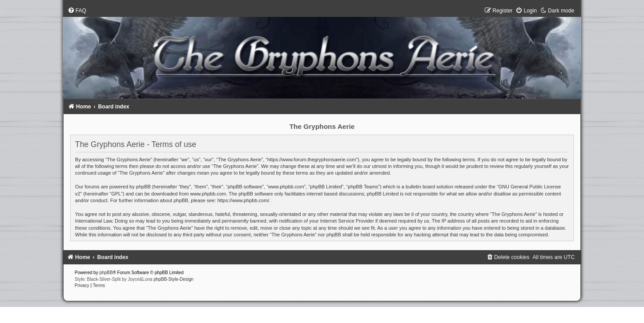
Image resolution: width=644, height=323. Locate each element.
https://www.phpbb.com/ (244, 200)
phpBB (106, 273)
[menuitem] (77, 11)
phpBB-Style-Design (173, 279)
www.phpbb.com (208, 194)
